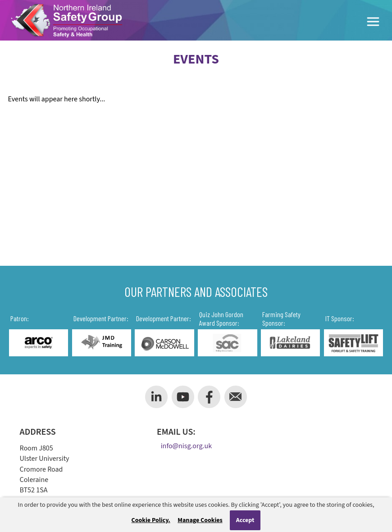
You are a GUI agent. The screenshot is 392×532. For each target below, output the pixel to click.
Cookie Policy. (151, 520)
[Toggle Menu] (374, 23)
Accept (245, 520)
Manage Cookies (200, 520)
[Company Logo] (66, 20)
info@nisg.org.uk (186, 446)
